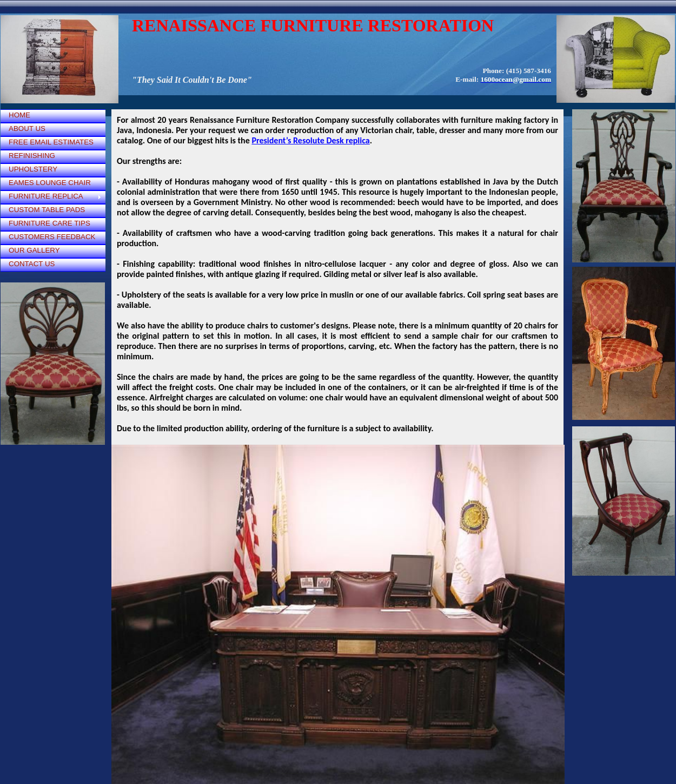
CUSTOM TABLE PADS (47, 210)
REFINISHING (32, 156)
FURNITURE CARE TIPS (49, 223)
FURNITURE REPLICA (46, 196)
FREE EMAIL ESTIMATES (51, 142)
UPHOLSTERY (33, 169)
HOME (19, 115)
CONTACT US (32, 264)
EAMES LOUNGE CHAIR (50, 183)
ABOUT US (27, 129)
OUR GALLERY (34, 250)
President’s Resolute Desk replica (310, 140)
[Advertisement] (55, 498)
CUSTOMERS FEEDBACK (52, 237)
